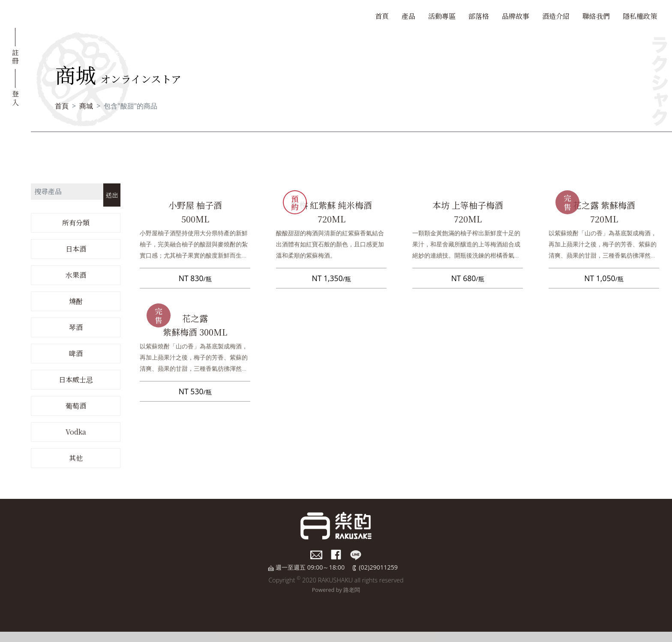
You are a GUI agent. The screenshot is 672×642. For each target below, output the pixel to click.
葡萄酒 (76, 406)
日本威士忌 (76, 379)
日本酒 (76, 249)
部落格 (479, 16)
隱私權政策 (640, 16)
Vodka (76, 432)
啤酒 (76, 353)
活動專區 (442, 16)
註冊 (15, 56)
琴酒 (76, 327)
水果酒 (76, 275)
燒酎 (76, 301)
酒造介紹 (556, 16)
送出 (112, 195)
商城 (86, 106)
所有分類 (76, 223)
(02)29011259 (378, 567)
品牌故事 (516, 16)
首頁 (382, 16)
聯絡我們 (596, 16)
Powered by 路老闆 (336, 590)
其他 (76, 458)
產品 (408, 16)
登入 (15, 97)
